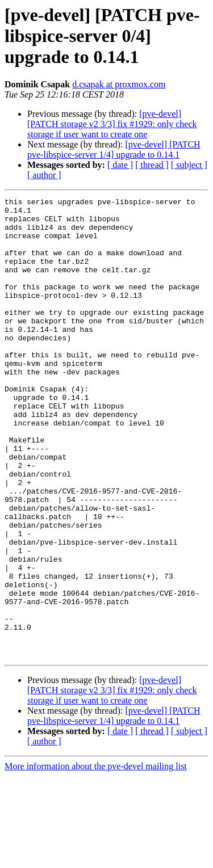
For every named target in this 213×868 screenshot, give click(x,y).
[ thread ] (152, 165)
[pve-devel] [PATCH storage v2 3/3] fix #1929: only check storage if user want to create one (112, 124)
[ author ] (44, 175)
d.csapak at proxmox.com (119, 84)
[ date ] (120, 165)
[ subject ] (189, 165)
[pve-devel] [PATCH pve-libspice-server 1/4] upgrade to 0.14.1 (114, 149)
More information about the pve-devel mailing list (96, 858)
